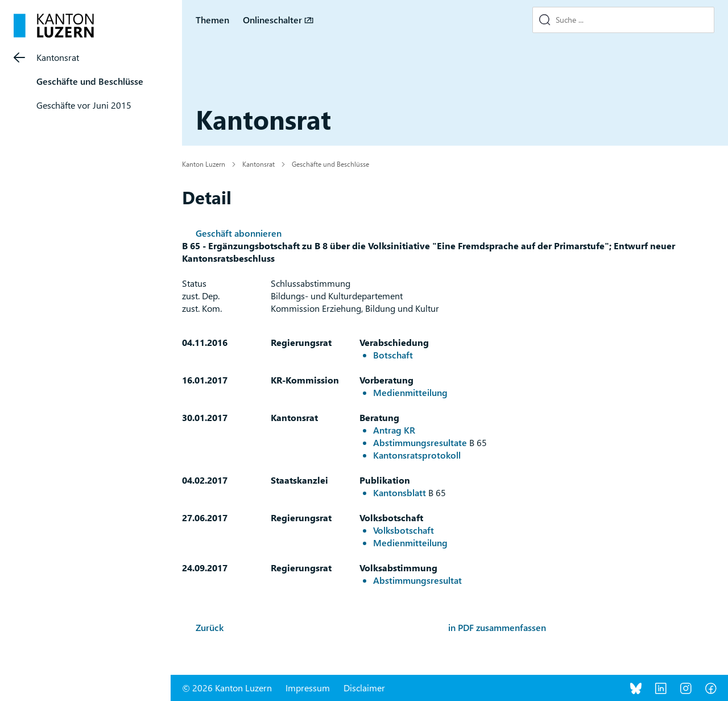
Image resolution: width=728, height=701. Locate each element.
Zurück (210, 627)
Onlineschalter (272, 20)
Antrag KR (394, 430)
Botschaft (393, 355)
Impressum (308, 688)
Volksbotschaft (404, 530)
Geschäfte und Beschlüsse (90, 81)
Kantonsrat (58, 57)
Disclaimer (364, 688)
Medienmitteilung (410, 392)
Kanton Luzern (204, 164)
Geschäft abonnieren (239, 233)
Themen (212, 20)
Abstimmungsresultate (420, 442)
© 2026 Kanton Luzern (227, 688)
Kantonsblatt (400, 492)
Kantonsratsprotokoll (417, 455)
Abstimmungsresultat (417, 580)
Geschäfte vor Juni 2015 (84, 105)
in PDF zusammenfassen (497, 627)
